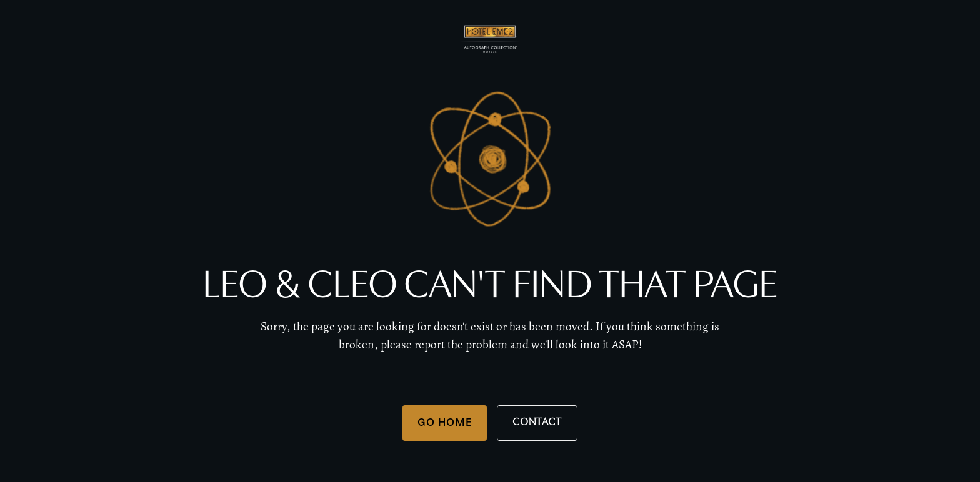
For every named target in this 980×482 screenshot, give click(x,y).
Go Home (445, 422)
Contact (537, 422)
